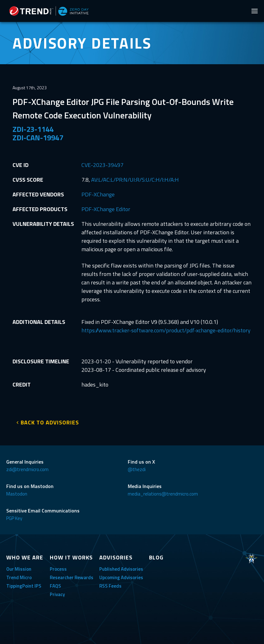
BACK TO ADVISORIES (50, 422)
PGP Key (14, 518)
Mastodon (17, 494)
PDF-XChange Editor (106, 209)
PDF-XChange (98, 194)
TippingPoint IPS (24, 586)
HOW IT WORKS (71, 557)
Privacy (57, 594)
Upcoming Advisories (121, 577)
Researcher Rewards (72, 577)
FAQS (55, 586)
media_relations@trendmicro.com (163, 494)
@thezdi (137, 469)
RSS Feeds (110, 586)
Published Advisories (121, 569)
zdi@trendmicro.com (27, 469)
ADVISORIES (116, 557)
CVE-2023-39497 (102, 165)
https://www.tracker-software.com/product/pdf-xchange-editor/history (166, 330)
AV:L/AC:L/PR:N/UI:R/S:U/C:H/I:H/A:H (135, 180)
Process (58, 569)
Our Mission (19, 569)
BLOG (156, 557)
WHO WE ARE (25, 557)
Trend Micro (19, 577)
